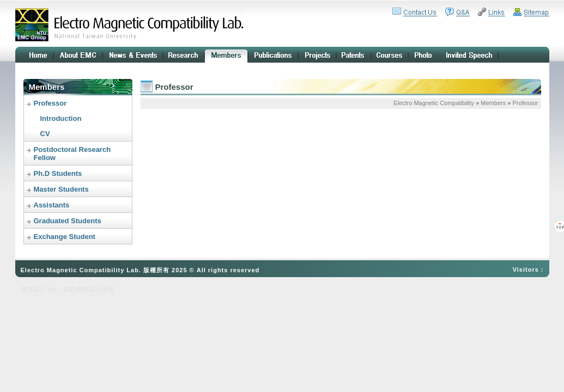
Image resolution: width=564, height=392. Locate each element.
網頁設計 (34, 289)
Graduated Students (68, 221)
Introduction (61, 118)
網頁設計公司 (95, 289)
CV (45, 134)
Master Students (61, 189)
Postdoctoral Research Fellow (72, 154)
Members (493, 103)
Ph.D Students (58, 173)
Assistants (52, 205)
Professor (50, 103)
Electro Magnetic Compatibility (434, 103)
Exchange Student (65, 237)
